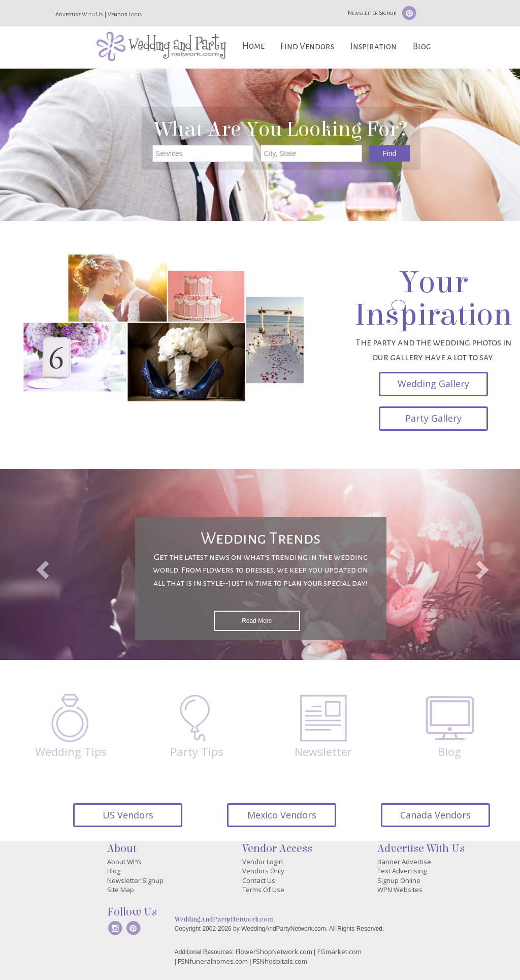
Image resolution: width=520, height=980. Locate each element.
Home (253, 46)
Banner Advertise (404, 862)
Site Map (121, 890)
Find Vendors (307, 46)
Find (389, 153)
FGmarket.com (339, 952)
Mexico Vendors (282, 815)
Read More (257, 621)
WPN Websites (400, 890)
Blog (422, 46)
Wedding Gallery (433, 384)
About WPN (124, 862)
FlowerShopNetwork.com (274, 952)
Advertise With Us (79, 14)
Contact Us (259, 880)
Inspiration (373, 46)
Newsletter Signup (372, 13)
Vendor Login (125, 14)
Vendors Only (263, 871)
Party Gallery (433, 418)
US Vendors (128, 815)
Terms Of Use (263, 890)
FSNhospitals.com (280, 961)
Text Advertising (402, 871)
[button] (39, 564)
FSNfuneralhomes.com (213, 961)
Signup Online (399, 880)
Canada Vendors (435, 815)
